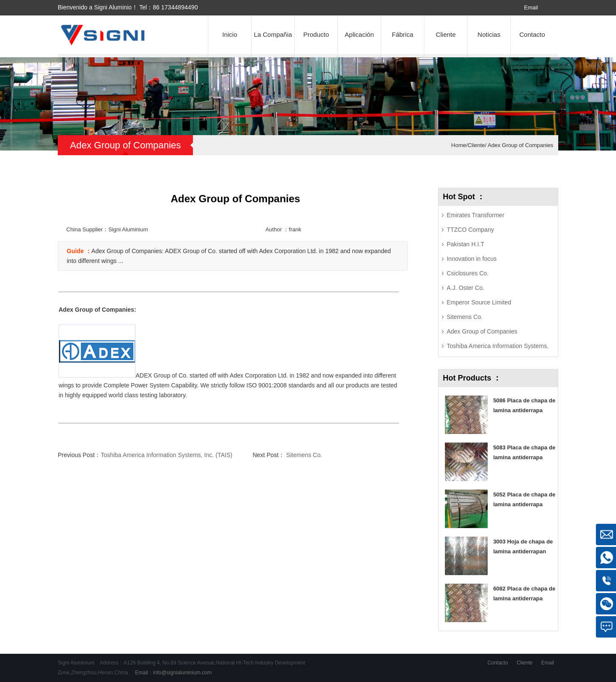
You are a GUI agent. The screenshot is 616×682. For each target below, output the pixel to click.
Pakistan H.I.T (465, 244)
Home (459, 145)
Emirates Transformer (475, 215)
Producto (316, 34)
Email (531, 7)
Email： (172, 673)
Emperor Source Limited (479, 302)
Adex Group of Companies (520, 145)
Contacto (532, 34)
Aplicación (359, 34)
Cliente (446, 34)
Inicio (230, 34)
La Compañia (273, 34)
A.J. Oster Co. (465, 288)
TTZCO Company (470, 230)
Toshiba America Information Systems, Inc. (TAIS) (166, 455)
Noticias (489, 34)
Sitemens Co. (303, 455)
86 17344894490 (175, 7)
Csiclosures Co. (468, 273)
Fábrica (403, 34)
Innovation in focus (472, 259)
